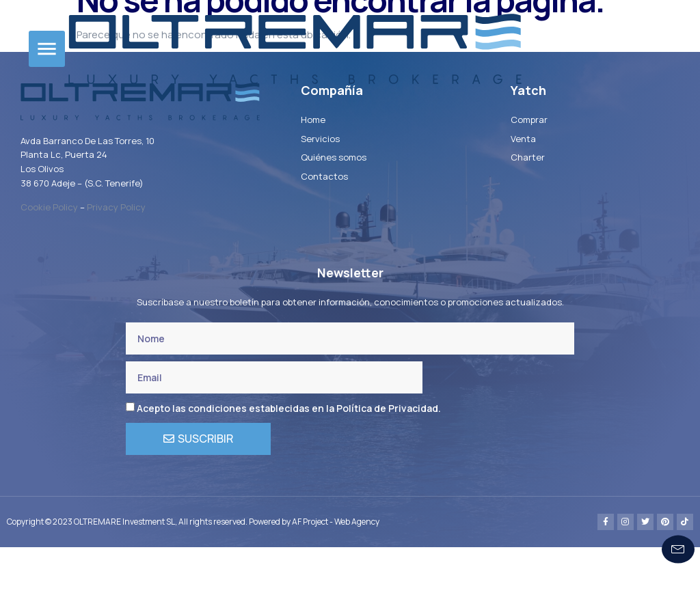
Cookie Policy (49, 255)
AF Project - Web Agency (336, 569)
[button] (47, 49)
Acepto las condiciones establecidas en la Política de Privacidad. (289, 457)
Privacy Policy (116, 255)
